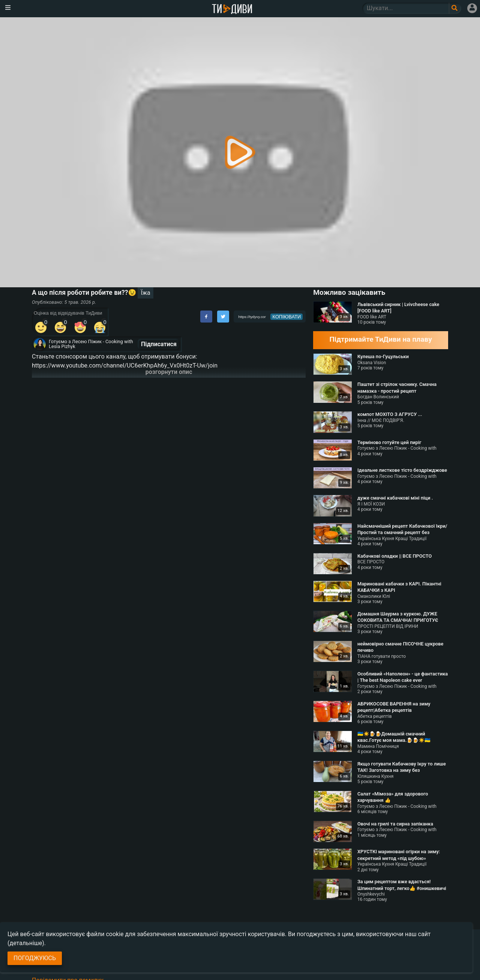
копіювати (287, 317)
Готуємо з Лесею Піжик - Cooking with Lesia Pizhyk (91, 344)
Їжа (145, 293)
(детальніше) (26, 943)
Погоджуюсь (35, 958)
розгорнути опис (169, 372)
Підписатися (159, 344)
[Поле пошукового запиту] (455, 8)
